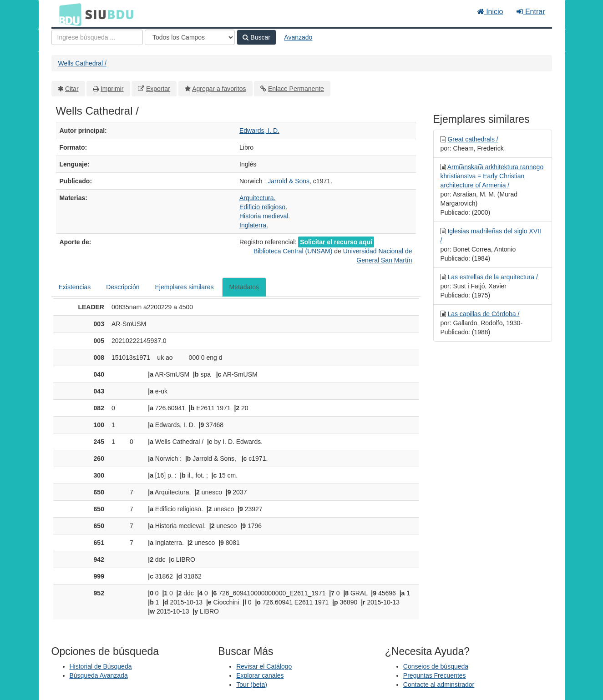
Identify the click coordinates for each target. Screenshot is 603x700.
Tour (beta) (252, 685)
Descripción (123, 287)
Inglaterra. (254, 225)
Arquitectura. (257, 198)
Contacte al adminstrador (439, 685)
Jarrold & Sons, (290, 181)
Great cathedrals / (473, 139)
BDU (68, 14)
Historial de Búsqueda (101, 666)
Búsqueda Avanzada (99, 675)
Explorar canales (260, 675)
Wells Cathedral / (82, 63)
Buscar (256, 37)
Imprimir (112, 89)
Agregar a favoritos (219, 89)
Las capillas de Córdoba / (483, 314)
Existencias (75, 287)
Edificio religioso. (263, 207)
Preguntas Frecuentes (435, 675)
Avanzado (298, 37)
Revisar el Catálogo (264, 666)
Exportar (158, 89)
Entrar (531, 12)
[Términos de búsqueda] (97, 37)
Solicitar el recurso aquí (336, 242)
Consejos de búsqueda (436, 666)
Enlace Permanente (296, 89)
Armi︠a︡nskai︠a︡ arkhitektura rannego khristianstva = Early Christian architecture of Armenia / (492, 176)
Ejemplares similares (184, 287)
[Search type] (190, 37)
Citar (72, 89)
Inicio (490, 12)
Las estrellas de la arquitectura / (492, 277)
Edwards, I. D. (259, 131)
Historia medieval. (265, 216)
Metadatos (244, 287)
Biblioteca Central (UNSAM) (294, 251)
